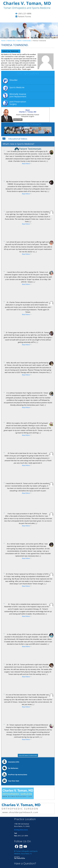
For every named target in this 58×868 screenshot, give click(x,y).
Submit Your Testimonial (10, 51)
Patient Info (11, 41)
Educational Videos (18, 139)
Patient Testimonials (24, 41)
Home (3, 41)
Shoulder (14, 80)
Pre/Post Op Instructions (18, 775)
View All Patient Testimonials (28, 755)
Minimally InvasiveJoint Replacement (18, 95)
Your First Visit (14, 781)
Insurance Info (14, 762)
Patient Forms (24, 17)
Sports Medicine (17, 87)
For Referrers (13, 768)
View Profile (18, 120)
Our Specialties (28, 73)
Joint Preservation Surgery (18, 103)
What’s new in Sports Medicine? (18, 144)
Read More (26, 164)
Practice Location (25, 819)
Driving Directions (21, 830)
